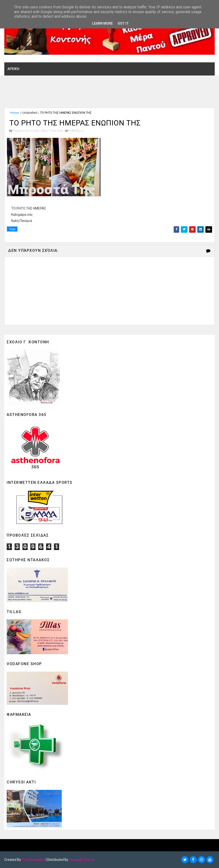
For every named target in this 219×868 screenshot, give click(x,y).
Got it (123, 23)
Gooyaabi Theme (82, 860)
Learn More (102, 23)
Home (14, 113)
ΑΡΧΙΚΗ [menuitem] (13, 69)
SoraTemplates (33, 860)
